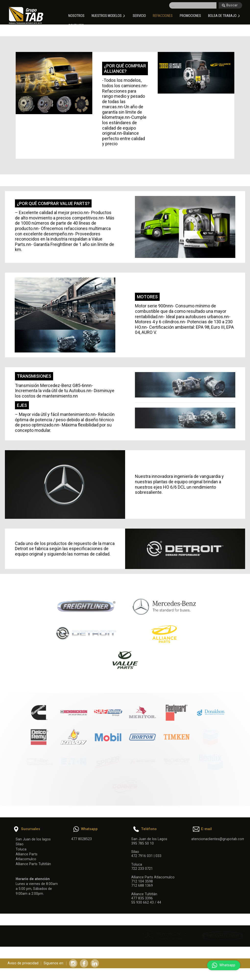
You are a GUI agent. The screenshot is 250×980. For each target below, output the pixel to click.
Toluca (21, 847)
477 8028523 (82, 837)
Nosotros (76, 16)
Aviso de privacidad (23, 963)
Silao (20, 842)
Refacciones (163, 16)
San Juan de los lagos (33, 837)
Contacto (76, 26)
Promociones (190, 16)
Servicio (139, 16)
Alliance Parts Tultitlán (33, 862)
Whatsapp (222, 965)
